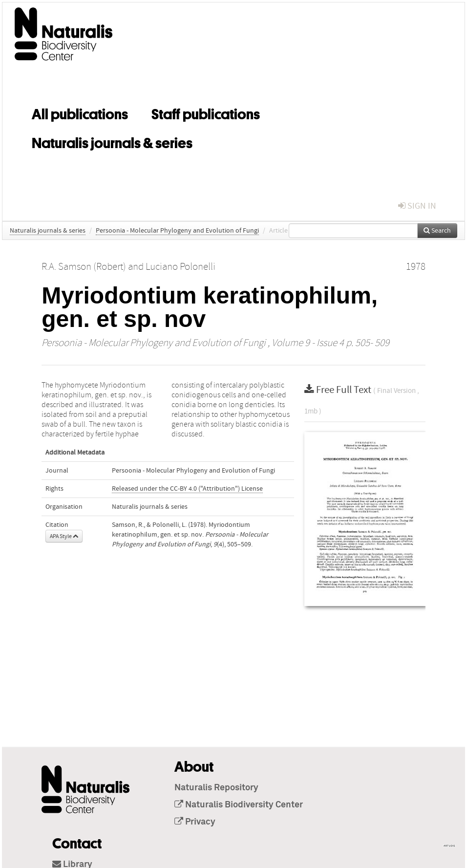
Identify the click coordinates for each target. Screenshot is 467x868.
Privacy (195, 822)
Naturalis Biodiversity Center (239, 805)
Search (437, 231)
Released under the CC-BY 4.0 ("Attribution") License (187, 489)
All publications (80, 112)
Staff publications (206, 112)
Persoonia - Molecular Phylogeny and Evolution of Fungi (177, 231)
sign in (417, 206)
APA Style (64, 536)
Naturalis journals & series (112, 141)
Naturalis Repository (216, 788)
